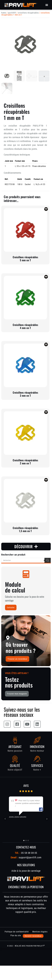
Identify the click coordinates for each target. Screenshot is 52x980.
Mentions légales (40, 932)
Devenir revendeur (33, 936)
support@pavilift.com (30, 857)
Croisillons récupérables (28, 13)
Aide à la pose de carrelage (26, 871)
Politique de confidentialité (17, 932)
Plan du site (16, 935)
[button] (47, 5)
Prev (5, 819)
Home (4, 13)
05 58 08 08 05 (29, 853)
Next (47, 819)
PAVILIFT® (12, 13)
